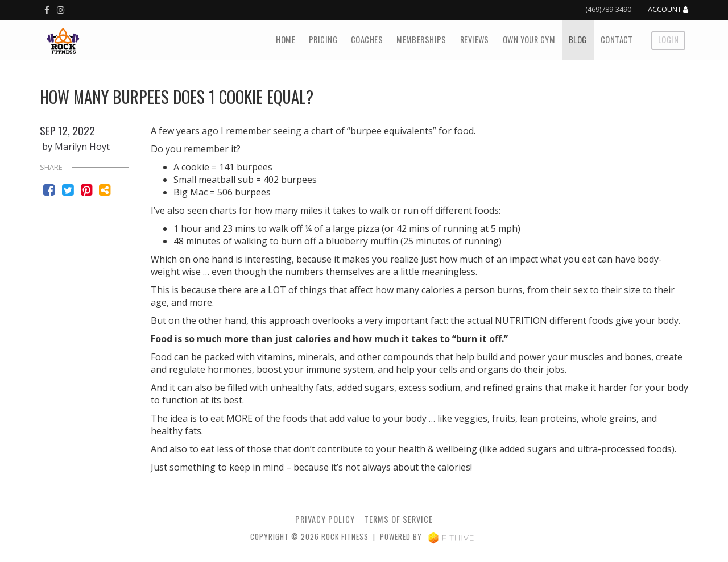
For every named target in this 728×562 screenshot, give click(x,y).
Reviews (475, 39)
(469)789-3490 (608, 9)
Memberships (421, 39)
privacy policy (325, 519)
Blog (578, 39)
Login (668, 39)
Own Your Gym (529, 39)
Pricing (323, 39)
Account (668, 10)
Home (286, 39)
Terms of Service (398, 519)
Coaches (367, 39)
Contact (617, 39)
